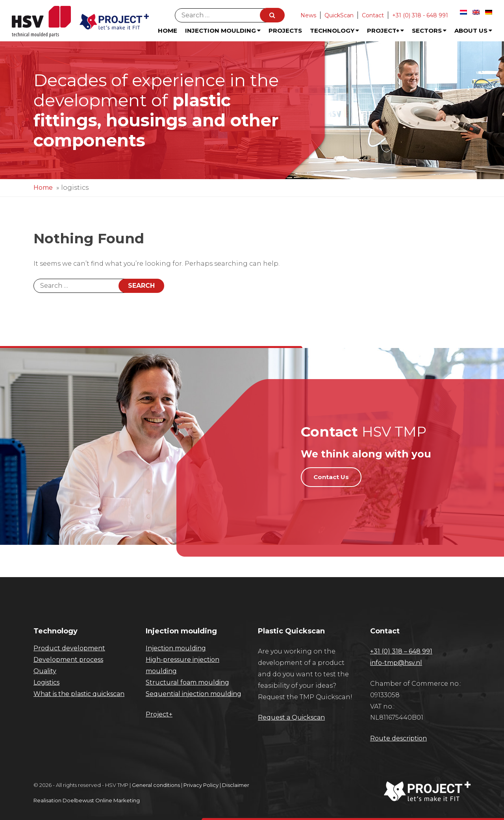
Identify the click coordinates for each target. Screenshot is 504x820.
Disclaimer (236, 785)
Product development (69, 648)
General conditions (156, 785)
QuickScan (339, 15)
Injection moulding (176, 648)
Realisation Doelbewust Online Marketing (87, 800)
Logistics (46, 682)
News (308, 15)
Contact (373, 15)
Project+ (385, 31)
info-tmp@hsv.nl (396, 663)
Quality (45, 671)
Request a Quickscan (291, 717)
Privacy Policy (201, 785)
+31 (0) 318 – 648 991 (401, 651)
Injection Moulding (223, 31)
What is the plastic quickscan (79, 694)
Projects (285, 31)
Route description (398, 738)
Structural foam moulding (187, 682)
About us (473, 31)
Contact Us (331, 477)
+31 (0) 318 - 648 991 (420, 15)
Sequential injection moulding (194, 694)
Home (168, 31)
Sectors (429, 31)
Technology (334, 31)
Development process (68, 660)
